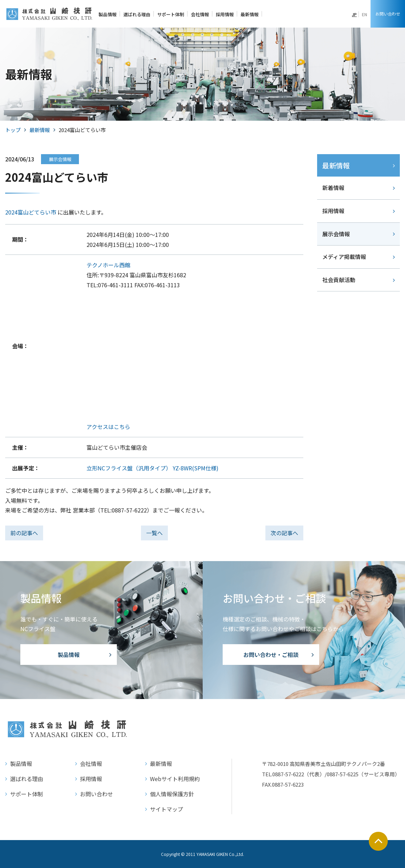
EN (364, 14)
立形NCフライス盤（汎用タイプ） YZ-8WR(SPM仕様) (153, 468)
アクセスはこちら (108, 427)
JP (354, 14)
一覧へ (154, 533)
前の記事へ (24, 533)
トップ (13, 130)
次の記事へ (284, 533)
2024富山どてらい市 (31, 212)
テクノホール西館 (108, 265)
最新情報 (40, 130)
